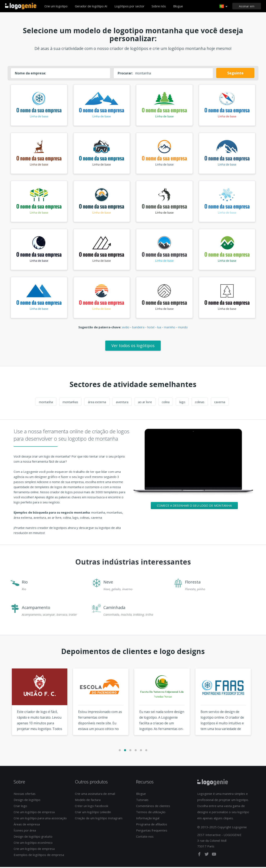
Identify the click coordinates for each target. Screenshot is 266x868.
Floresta (193, 583)
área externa (97, 403)
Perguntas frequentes (152, 831)
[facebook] (200, 856)
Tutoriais (142, 801)
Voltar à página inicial (21, 6)
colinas (200, 403)
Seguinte (235, 73)
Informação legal (148, 819)
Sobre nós (159, 6)
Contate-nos (145, 837)
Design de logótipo (27, 801)
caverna (220, 403)
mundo (183, 328)
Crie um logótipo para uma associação (40, 819)
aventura (122, 403)
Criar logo (20, 807)
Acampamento (36, 608)
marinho (170, 328)
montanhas (70, 403)
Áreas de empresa (27, 825)
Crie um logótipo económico (33, 844)
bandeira (138, 328)
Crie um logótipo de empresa (34, 813)
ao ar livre (145, 403)
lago (182, 403)
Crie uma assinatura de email (95, 795)
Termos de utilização (151, 813)
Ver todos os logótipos (133, 347)
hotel (151, 328)
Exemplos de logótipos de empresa (39, 856)
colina (166, 403)
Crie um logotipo (56, 6)
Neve (108, 583)
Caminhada (114, 608)
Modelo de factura (88, 801)
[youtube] (214, 856)
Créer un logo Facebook (91, 807)
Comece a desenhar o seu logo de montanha (194, 506)
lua (159, 328)
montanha (46, 403)
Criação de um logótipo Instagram (99, 819)
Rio (25, 583)
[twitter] (207, 856)
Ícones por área (25, 831)
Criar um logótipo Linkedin (93, 813)
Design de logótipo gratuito (33, 837)
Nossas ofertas (25, 795)
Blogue (178, 6)
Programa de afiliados (152, 825)
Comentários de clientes (153, 807)
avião (126, 328)
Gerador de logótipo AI (91, 6)
